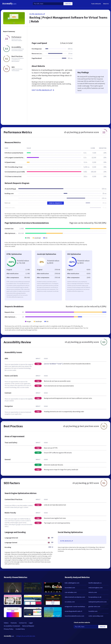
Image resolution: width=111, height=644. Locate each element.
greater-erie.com (94, 606)
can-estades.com (71, 592)
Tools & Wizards (96, 4)
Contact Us (23, 623)
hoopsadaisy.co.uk (95, 597)
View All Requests (56, 203)
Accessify (9, 4)
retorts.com (93, 592)
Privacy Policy (9, 629)
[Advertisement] (69, 33)
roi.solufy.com (70, 602)
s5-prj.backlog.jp (37, 14)
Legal (31, 623)
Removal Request (28, 626)
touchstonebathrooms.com (74, 616)
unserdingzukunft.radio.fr (73, 611)
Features (14, 623)
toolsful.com (93, 611)
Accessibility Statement (12, 626)
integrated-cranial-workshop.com (76, 606)
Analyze (68, 4)
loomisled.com (70, 588)
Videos (6, 623)
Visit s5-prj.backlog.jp (43, 90)
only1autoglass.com (95, 588)
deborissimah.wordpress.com (75, 597)
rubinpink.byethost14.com (98, 602)
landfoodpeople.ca (95, 583)
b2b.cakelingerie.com (72, 583)
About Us (106, 4)
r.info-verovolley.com (96, 616)
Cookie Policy (20, 629)
